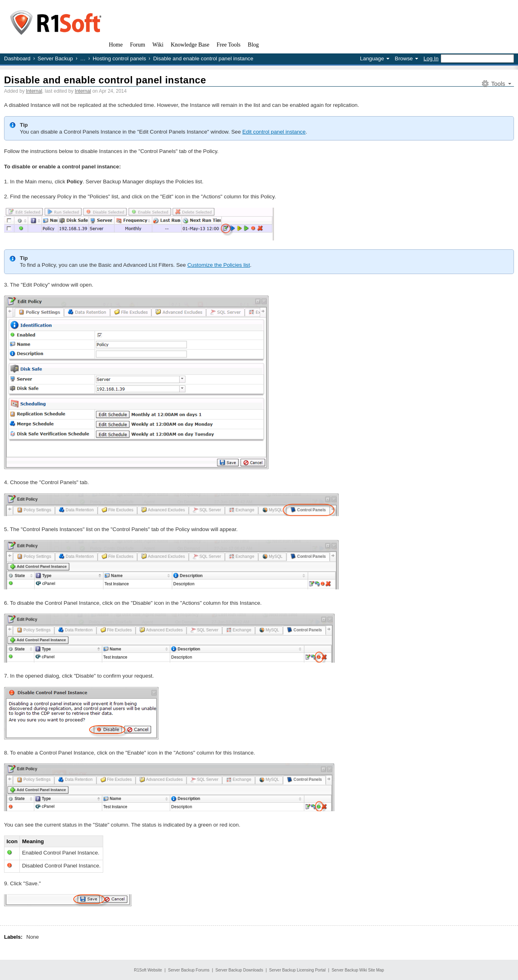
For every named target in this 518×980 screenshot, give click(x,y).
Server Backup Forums (189, 970)
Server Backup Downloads (239, 970)
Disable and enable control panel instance (105, 80)
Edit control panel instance (274, 132)
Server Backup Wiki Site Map (358, 970)
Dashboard (17, 58)
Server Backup (55, 58)
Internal (34, 91)
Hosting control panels (119, 58)
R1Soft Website (148, 970)
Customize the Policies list (219, 265)
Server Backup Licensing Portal (297, 970)
